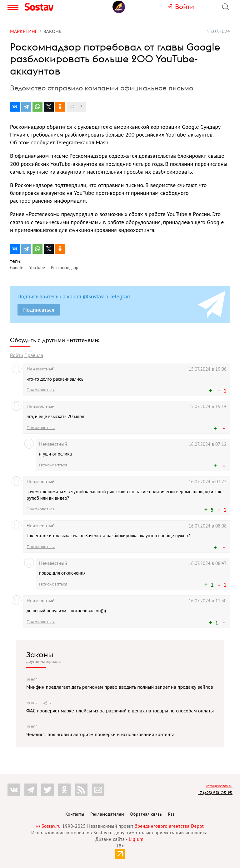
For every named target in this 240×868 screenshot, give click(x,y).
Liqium (136, 839)
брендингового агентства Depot (169, 826)
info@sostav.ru (219, 786)
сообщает (43, 142)
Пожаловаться (41, 390)
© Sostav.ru (49, 826)
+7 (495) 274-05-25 (215, 793)
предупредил (77, 214)
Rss (171, 814)
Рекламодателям (107, 814)
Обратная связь (146, 814)
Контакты (75, 814)
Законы (40, 654)
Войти (17, 355)
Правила (34, 355)
